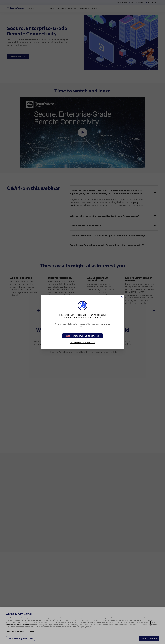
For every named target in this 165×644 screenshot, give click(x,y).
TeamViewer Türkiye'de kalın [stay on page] (83, 343)
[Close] (121, 297)
